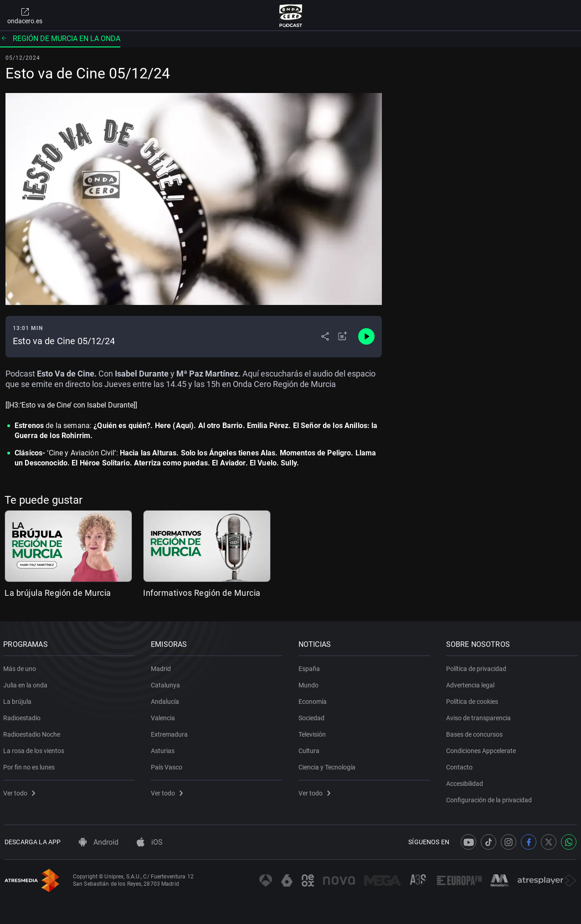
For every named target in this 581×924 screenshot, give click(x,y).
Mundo (310, 683)
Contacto (460, 765)
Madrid (162, 667)
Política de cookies (473, 700)
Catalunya (167, 683)
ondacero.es (25, 15)
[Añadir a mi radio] (343, 336)
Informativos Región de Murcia (202, 593)
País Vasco (168, 765)
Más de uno (21, 667)
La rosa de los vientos (35, 749)
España (311, 667)
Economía (314, 700)
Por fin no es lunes (30, 765)
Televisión (314, 733)
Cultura (310, 749)
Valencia (164, 716)
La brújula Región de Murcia (58, 593)
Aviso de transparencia (479, 716)
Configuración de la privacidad (490, 798)
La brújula (19, 700)
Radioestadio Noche (33, 733)
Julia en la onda (27, 683)
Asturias (164, 749)
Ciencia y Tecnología (328, 765)
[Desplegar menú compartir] (325, 336)
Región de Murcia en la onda (60, 39)
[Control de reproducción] (366, 336)
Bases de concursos (475, 733)
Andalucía (166, 700)
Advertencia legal (471, 683)
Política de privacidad (477, 667)
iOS (150, 842)
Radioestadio (23, 716)
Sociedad (313, 716)
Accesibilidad (465, 782)
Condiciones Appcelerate (482, 749)
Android (99, 842)
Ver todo (21, 791)
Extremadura (171, 733)
